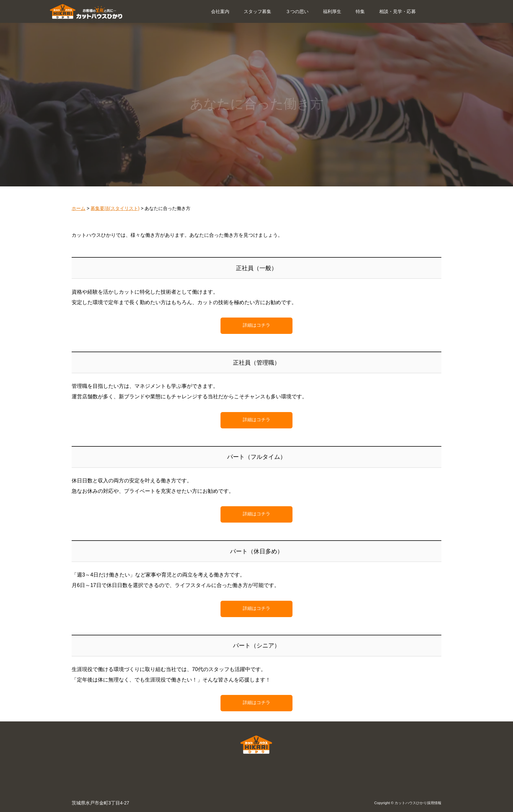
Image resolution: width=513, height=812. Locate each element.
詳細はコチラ (256, 325)
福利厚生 (332, 11)
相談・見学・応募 (398, 11)
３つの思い (297, 11)
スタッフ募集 (257, 11)
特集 (360, 11)
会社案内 (220, 11)
